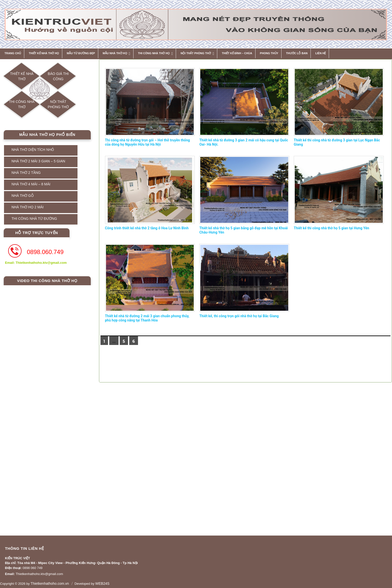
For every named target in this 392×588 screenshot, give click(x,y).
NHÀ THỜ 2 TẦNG (26, 173)
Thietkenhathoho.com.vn (50, 584)
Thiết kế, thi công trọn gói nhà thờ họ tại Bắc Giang (239, 316)
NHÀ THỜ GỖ (23, 196)
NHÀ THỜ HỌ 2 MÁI (27, 207)
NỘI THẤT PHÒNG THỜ (196, 53)
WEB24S (102, 584)
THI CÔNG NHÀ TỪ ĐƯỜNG (34, 219)
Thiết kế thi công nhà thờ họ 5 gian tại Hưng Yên (331, 228)
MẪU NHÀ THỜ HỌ (115, 53)
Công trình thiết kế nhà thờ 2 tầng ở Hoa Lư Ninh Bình (147, 228)
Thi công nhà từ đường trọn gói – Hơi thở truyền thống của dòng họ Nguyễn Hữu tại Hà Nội (147, 142)
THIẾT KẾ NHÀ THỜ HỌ (44, 53)
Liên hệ (320, 53)
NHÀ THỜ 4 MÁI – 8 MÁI (31, 184)
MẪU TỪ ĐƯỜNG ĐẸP (81, 53)
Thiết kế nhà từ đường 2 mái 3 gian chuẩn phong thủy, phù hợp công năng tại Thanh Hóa (147, 318)
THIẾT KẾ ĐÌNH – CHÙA (237, 53)
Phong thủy (269, 53)
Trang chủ (13, 53)
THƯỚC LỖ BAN (297, 53)
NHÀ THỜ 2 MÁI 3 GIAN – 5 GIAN (38, 161)
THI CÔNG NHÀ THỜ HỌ (154, 53)
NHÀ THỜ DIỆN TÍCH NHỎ (33, 150)
